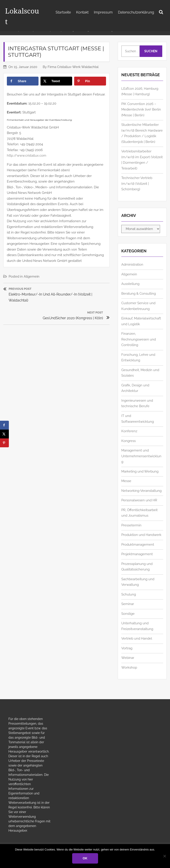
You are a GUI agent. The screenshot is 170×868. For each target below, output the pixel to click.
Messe (126, 488)
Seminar (128, 611)
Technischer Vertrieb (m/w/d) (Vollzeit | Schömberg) (137, 190)
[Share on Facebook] (23, 88)
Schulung (129, 601)
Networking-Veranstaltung (141, 497)
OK (85, 858)
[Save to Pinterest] (90, 88)
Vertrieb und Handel (137, 645)
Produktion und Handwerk (141, 541)
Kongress (128, 448)
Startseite (63, 12)
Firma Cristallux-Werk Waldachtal (73, 74)
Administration (132, 271)
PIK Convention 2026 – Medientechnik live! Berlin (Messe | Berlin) (141, 116)
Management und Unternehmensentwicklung (141, 463)
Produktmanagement (138, 551)
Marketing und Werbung (140, 478)
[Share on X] (56, 88)
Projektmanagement (137, 561)
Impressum (103, 12)
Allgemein (32, 283)
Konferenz (129, 438)
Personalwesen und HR (139, 507)
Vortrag (127, 655)
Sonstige (128, 620)
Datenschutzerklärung (136, 12)
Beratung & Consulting (139, 300)
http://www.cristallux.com (27, 162)
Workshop (129, 674)
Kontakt (82, 12)
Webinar (128, 664)
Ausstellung (130, 290)
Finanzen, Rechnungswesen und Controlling (139, 346)
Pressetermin (131, 532)
